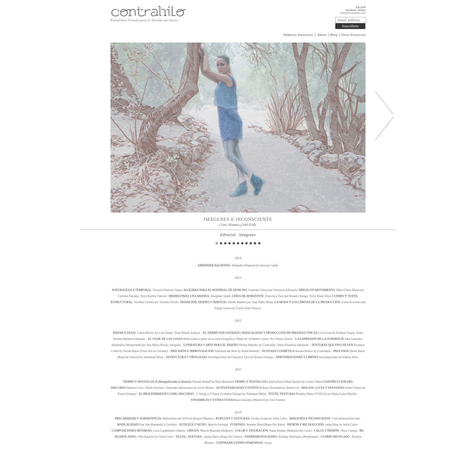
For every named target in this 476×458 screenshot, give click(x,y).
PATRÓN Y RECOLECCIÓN (305, 424)
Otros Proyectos (354, 35)
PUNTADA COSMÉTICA (278, 351)
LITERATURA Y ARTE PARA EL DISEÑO (211, 345)
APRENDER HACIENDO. (215, 265)
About (322, 35)
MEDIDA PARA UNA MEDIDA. (189, 296)
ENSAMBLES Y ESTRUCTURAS (213, 400)
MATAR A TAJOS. (125, 333)
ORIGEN (193, 431)
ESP (363, 7)
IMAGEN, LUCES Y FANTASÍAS (323, 388)
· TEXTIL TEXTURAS (281, 394)
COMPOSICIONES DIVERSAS (132, 431)
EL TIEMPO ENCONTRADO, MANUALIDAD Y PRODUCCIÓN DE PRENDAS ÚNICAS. (261, 333)
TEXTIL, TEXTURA (189, 437)
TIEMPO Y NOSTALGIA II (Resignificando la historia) (157, 382)
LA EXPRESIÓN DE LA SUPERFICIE (320, 339)
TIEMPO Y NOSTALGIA (250, 382)
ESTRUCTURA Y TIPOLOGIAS (187, 357)
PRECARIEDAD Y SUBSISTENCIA (138, 418)
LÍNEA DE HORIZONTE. (249, 296)
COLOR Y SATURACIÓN (252, 431)
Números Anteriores (299, 35)
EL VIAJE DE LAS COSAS (165, 339)
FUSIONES (238, 424)
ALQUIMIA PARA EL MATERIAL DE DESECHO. (216, 290)
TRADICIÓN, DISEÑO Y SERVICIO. (204, 302)
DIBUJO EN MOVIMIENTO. (318, 290)
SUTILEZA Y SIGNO (193, 424)
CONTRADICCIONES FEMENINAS (240, 443)
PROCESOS (341, 351)
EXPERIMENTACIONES (261, 437)
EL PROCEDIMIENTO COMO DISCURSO (166, 394)
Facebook (351, 10)
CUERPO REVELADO (335, 437)
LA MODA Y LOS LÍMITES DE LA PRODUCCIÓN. (308, 302)
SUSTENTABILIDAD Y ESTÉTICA (239, 388)
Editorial (228, 235)
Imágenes (248, 235)
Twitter (362, 10)
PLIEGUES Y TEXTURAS (233, 418)
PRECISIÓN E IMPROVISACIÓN (192, 351)
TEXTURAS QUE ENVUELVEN (332, 345)
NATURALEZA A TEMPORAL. (132, 290)
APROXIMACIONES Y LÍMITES (297, 357)
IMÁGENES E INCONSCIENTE (310, 418)
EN (358, 7)
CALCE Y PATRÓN (327, 431)
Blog (334, 35)
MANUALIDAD (128, 424)
